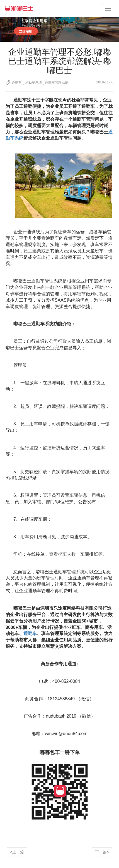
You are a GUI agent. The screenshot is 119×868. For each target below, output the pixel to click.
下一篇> (102, 852)
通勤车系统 (33, 83)
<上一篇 (17, 852)
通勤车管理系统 (57, 83)
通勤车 (17, 83)
